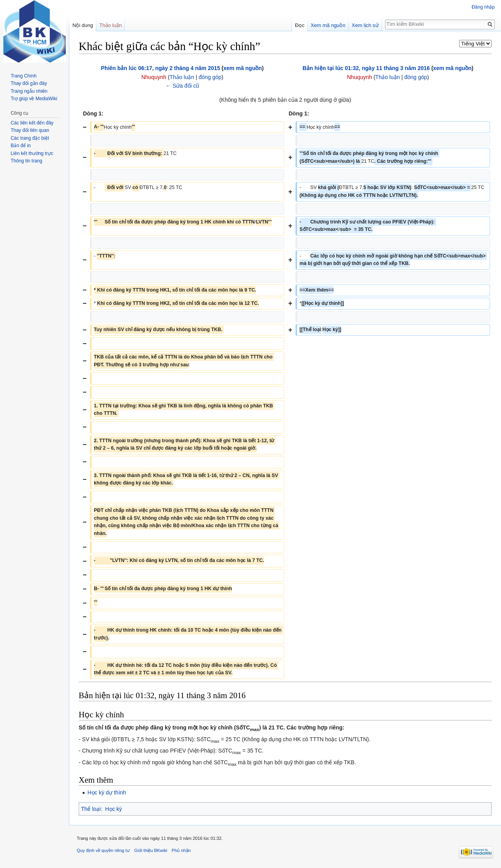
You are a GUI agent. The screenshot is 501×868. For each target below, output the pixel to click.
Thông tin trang (26, 161)
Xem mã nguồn (328, 25)
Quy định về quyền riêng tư (103, 850)
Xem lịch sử (365, 25)
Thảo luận (182, 77)
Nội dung (83, 25)
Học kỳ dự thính (107, 792)
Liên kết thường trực (32, 153)
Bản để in (21, 146)
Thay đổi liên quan (30, 130)
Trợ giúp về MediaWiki (34, 99)
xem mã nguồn (243, 68)
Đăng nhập (483, 7)
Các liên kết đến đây (32, 123)
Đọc (300, 25)
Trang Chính (23, 76)
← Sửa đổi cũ (182, 86)
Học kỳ (114, 809)
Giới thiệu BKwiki (151, 850)
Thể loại (91, 809)
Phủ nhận (181, 850)
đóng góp (210, 77)
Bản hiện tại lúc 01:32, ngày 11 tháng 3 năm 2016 (366, 68)
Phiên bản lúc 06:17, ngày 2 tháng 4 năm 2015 (160, 68)
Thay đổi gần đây (29, 83)
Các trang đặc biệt (30, 138)
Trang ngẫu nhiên (29, 91)
